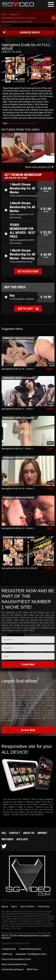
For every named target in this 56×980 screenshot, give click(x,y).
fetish (30, 123)
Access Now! (28, 730)
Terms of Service (27, 906)
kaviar (24, 123)
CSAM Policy (7, 954)
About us (29, 833)
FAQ (4, 833)
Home (4, 14)
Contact (14, 833)
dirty (35, 123)
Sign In (14, 906)
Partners (7, 839)
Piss (18, 123)
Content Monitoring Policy (30, 949)
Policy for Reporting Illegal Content (16, 959)
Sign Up (5, 906)
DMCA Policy (32, 969)
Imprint (42, 833)
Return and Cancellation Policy (14, 964)
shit (10, 123)
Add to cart (25, 309)
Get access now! (28, 271)
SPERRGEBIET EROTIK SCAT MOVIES (18, 18)
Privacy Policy (44, 906)
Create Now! (28, 664)
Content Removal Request (13, 969)
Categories (14, 14)
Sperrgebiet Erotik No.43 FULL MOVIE (17, 22)
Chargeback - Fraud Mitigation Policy (31, 954)
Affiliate (22, 839)
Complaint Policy (9, 949)
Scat (14, 123)
